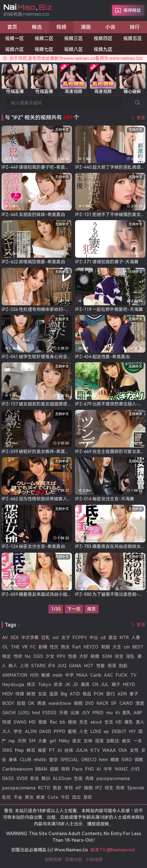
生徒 (78, 778)
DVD (90, 703)
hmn (103, 760)
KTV (95, 750)
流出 (76, 797)
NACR (102, 703)
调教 (139, 760)
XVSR (22, 778)
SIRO (127, 760)
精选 (37, 27)
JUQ (62, 666)
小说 (110, 27)
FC (33, 647)
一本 (138, 741)
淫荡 (99, 741)
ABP (138, 713)
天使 (63, 713)
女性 (134, 750)
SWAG (20, 722)
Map (19, 750)
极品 (87, 694)
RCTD (44, 788)
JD (76, 685)
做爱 (43, 722)
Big (64, 694)
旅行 (111, 694)
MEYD (129, 685)
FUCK (122, 675)
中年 (108, 769)
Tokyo (45, 685)
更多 (141, 118)
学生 (18, 731)
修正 (31, 685)
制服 (106, 647)
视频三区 (73, 39)
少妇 (135, 769)
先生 (84, 722)
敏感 (46, 675)
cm (127, 647)
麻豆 (31, 750)
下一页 (74, 609)
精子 (116, 685)
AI (99, 769)
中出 (94, 638)
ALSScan (62, 778)
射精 (43, 647)
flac (53, 722)
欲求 (58, 685)
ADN (122, 694)
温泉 (54, 694)
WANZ (121, 769)
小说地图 (94, 860)
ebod (96, 722)
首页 (12, 27)
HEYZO (91, 647)
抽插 (88, 788)
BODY (8, 703)
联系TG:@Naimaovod (112, 850)
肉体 (90, 778)
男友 (57, 788)
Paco (77, 769)
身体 (13, 760)
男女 (29, 797)
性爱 (101, 666)
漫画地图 (73, 860)
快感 (7, 722)
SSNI (107, 656)
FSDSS (49, 713)
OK (31, 703)
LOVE (96, 731)
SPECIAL (69, 760)
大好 (84, 656)
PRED (98, 713)
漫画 (86, 27)
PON (99, 694)
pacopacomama (113, 778)
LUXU (24, 713)
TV (133, 675)
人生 (84, 731)
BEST (138, 647)
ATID (75, 694)
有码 (65, 769)
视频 (61, 27)
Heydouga (13, 685)
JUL (105, 685)
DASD (45, 731)
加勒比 (113, 741)
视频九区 (103, 49)
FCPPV (80, 638)
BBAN (41, 769)
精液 (115, 760)
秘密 (42, 750)
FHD (90, 769)
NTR (124, 638)
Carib (96, 675)
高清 (112, 666)
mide (57, 675)
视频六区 (14, 49)
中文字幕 (30, 638)
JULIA (82, 750)
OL (5, 647)
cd (103, 638)
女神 (88, 741)
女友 (42, 694)
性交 (54, 647)
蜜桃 (72, 731)
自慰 (21, 703)
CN (95, 685)
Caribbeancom (17, 769)
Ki (118, 713)
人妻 (136, 638)
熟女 (65, 647)
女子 (66, 638)
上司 (24, 666)
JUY (86, 713)
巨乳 (46, 638)
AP (78, 788)
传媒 (20, 694)
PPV (61, 656)
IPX (52, 666)
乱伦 (7, 797)
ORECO (89, 760)
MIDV (8, 694)
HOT (89, 666)
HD (119, 722)
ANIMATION (15, 675)
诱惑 (41, 703)
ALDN (31, 731)
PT (52, 750)
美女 (113, 638)
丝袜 (69, 750)
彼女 (77, 741)
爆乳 (129, 722)
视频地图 (53, 860)
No (28, 656)
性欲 (18, 656)
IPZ (99, 788)
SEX (14, 638)
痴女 (126, 741)
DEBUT (119, 731)
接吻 (72, 722)
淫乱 (130, 656)
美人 (140, 722)
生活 (109, 722)
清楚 (140, 703)
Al (60, 750)
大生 (117, 647)
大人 (7, 731)
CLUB (25, 760)
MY (132, 731)
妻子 (134, 694)
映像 (95, 656)
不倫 (18, 797)
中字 (69, 675)
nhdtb (40, 760)
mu (109, 713)
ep (106, 731)
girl (53, 741)
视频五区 (133, 39)
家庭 (41, 797)
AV (5, 638)
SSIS (38, 656)
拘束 (120, 788)
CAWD (126, 703)
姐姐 (54, 769)
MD (32, 722)
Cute (53, 797)
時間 (34, 675)
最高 (85, 685)
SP (114, 703)
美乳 (127, 713)
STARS (38, 666)
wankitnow (60, 703)
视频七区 (44, 49)
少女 (50, 656)
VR (25, 647)
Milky (64, 741)
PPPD (60, 731)
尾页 (91, 609)
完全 (119, 656)
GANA (75, 666)
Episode (136, 788)
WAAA (109, 750)
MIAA (82, 675)
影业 (35, 778)
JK (68, 685)
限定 (7, 656)
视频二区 (44, 39)
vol (56, 638)
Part (77, 647)
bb (63, 722)
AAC (109, 675)
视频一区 (14, 39)
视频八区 (73, 49)
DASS (8, 778)
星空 (53, 760)
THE (15, 647)
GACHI (9, 713)
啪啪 (78, 703)
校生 (109, 788)
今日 (65, 797)
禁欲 (88, 797)
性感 (72, 656)
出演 (75, 713)
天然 (22, 741)
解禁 (31, 694)
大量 (42, 741)
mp (12, 741)
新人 (13, 666)
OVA (123, 750)
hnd (36, 713)
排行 (135, 27)
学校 (68, 788)
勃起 (123, 666)
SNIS (7, 750)
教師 (46, 778)
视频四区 (103, 39)
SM (32, 741)
